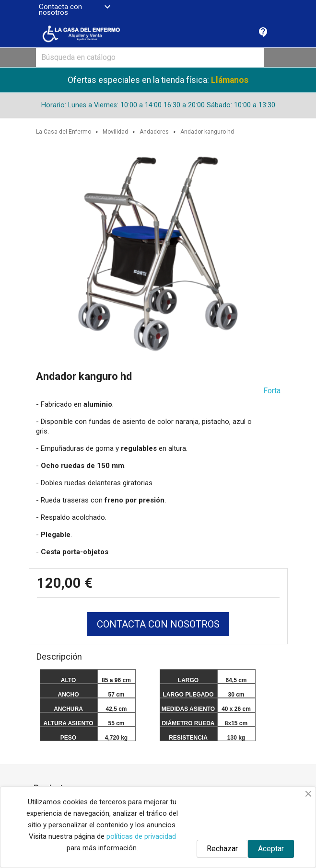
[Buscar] (150, 57)
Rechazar (222, 849)
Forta (272, 391)
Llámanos (230, 80)
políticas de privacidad (141, 836)
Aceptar (271, 849)
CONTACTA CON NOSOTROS (158, 624)
